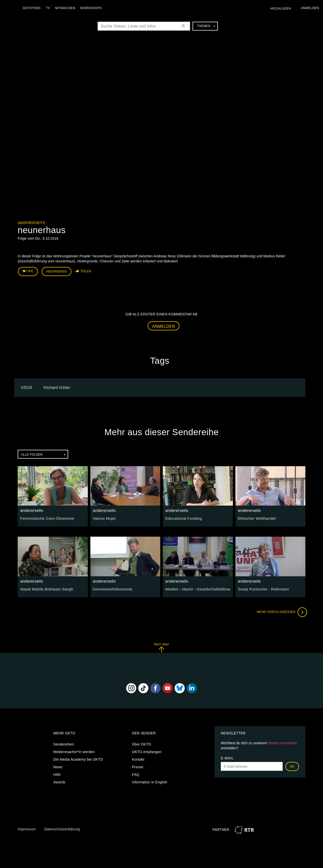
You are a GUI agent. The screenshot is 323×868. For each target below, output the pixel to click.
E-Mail (227, 757)
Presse (138, 766)
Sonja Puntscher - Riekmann (261, 587)
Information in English (150, 781)
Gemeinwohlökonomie (111, 587)
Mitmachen (66, 8)
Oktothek (33, 8)
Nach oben (161, 646)
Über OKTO (142, 743)
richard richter (58, 386)
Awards (59, 781)
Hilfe (57, 773)
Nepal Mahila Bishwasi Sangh (44, 587)
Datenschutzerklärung (62, 828)
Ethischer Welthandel (255, 517)
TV (49, 8)
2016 (28, 386)
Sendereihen (64, 743)
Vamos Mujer (103, 517)
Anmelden (164, 325)
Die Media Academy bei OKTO (78, 758)
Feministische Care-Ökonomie (45, 517)
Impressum (27, 828)
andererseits (31, 223)
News (58, 766)
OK (292, 765)
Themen (206, 26)
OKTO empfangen (147, 751)
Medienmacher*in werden (74, 751)
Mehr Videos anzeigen (280, 611)
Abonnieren (57, 271)
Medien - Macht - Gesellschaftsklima (195, 587)
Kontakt (138, 758)
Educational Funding (182, 517)
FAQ (136, 773)
